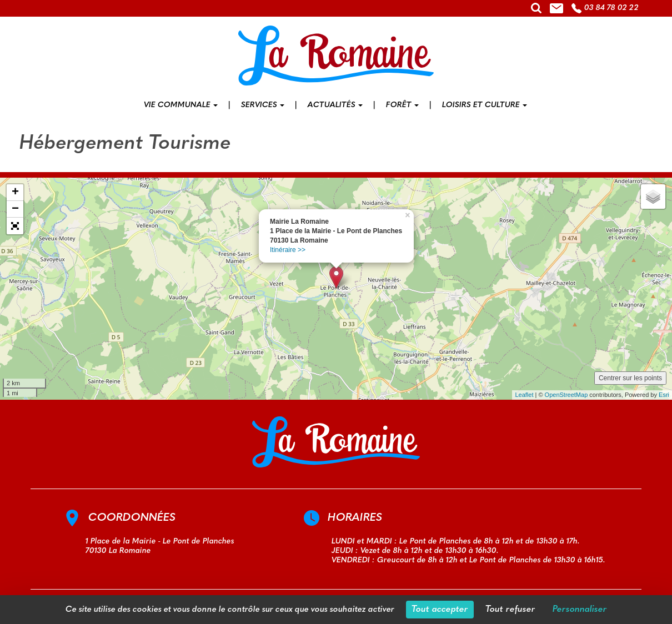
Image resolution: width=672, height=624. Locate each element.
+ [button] (15, 193)
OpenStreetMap (566, 395)
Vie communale (181, 105)
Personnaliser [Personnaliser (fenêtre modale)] (580, 610)
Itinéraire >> (288, 250)
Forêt (402, 105)
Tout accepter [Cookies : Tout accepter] (440, 610)
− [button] (15, 209)
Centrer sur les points (630, 378)
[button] (15, 226)
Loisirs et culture (485, 105)
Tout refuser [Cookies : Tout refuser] (510, 610)
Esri (664, 395)
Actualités (335, 105)
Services (263, 105)
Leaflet (524, 395)
